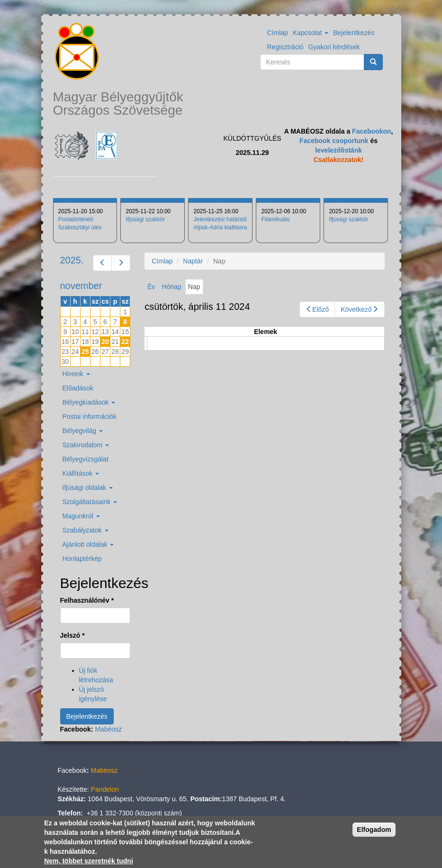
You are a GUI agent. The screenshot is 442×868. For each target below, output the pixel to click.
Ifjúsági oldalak (88, 488)
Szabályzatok (86, 530)
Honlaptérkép (82, 559)
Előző (317, 309)
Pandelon (105, 789)
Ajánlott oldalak (88, 544)
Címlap (278, 33)
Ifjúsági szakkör (145, 219)
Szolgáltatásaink (90, 502)
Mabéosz (108, 729)
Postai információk (90, 416)
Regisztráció (285, 47)
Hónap (172, 287)
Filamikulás (275, 219)
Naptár (193, 261)
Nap (196, 288)
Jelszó (72, 635)
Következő (359, 309)
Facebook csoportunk (334, 141)
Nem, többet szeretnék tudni (88, 861)
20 (105, 342)
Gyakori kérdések (334, 47)
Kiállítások (81, 473)
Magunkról (81, 516)
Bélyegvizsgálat (86, 459)
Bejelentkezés (354, 33)
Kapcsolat (311, 33)
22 (125, 342)
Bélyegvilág (83, 431)
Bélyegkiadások (89, 402)
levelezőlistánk (338, 150)
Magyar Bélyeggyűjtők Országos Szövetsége (118, 104)
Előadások (78, 388)
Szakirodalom (86, 445)
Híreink (76, 374)
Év (151, 287)
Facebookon (371, 131)
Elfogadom (374, 830)
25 (85, 352)
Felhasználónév (87, 600)
